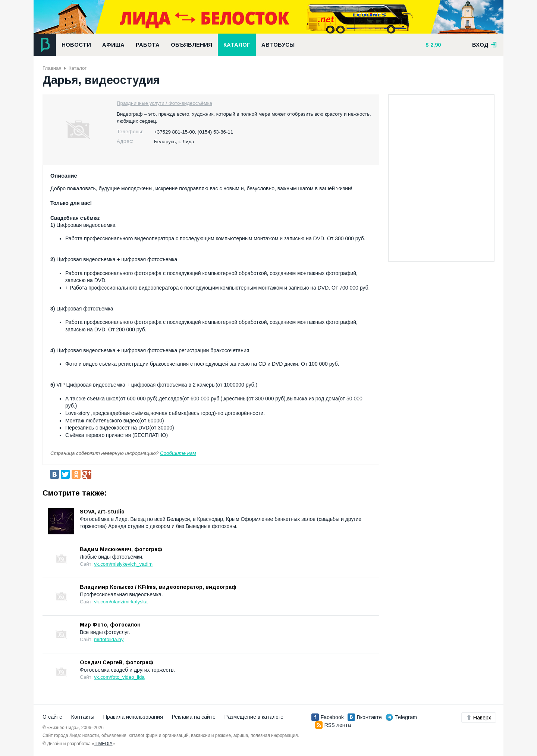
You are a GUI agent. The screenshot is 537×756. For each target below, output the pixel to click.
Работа (148, 45)
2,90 (435, 45)
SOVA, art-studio (102, 512)
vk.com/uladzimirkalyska (121, 602)
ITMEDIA (103, 744)
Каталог (237, 45)
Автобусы (278, 45)
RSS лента (333, 725)
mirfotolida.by (109, 639)
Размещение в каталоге (254, 717)
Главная (52, 68)
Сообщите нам (178, 453)
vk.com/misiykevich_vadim (123, 564)
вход (484, 45)
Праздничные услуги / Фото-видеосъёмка (164, 103)
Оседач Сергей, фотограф (117, 662)
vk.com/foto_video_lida (119, 677)
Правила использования (133, 717)
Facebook (328, 717)
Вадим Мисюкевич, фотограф (121, 549)
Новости (76, 45)
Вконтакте (365, 717)
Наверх (479, 718)
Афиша (113, 45)
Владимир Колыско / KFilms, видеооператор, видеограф (158, 587)
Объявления (191, 45)
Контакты (83, 717)
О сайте (52, 717)
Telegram (401, 717)
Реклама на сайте (194, 717)
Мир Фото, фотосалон (110, 625)
